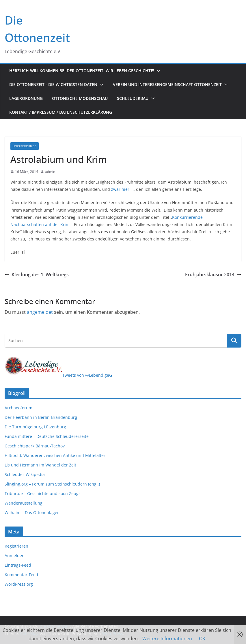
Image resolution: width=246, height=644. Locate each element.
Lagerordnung (26, 98)
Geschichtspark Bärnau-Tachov (35, 446)
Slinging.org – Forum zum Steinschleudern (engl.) (52, 484)
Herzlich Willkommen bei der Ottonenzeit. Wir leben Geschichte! (82, 71)
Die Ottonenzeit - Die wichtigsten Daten (53, 84)
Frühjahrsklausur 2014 (213, 275)
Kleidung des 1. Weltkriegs (37, 275)
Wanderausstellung (24, 503)
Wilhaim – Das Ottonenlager (32, 513)
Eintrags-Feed (18, 565)
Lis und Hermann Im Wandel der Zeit (40, 465)
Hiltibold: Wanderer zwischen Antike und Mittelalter (55, 455)
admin (50, 172)
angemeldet (40, 312)
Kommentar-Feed (21, 575)
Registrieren (16, 546)
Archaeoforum (18, 408)
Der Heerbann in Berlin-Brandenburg (41, 417)
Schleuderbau (133, 98)
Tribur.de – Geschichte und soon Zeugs (43, 493)
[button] (157, 71)
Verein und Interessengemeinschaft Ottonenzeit (167, 84)
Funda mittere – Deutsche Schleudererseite (47, 436)
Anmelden (15, 556)
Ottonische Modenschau (80, 98)
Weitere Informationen (167, 639)
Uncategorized (25, 146)
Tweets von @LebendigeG (87, 375)
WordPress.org (19, 584)
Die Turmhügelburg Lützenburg (35, 427)
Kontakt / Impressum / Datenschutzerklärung (61, 112)
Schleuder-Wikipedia (25, 474)
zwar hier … (122, 189)
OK (202, 639)
